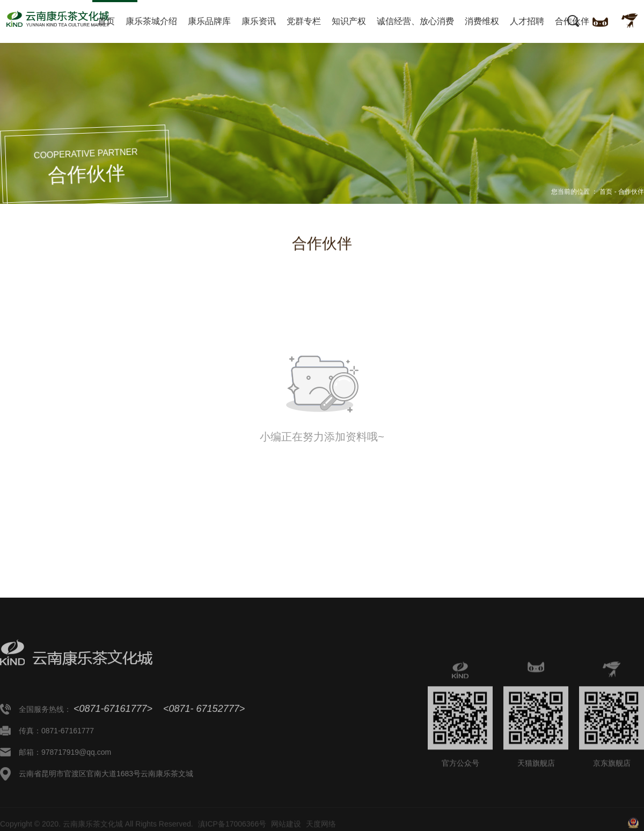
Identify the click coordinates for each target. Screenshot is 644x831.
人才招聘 (527, 21)
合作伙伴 (572, 21)
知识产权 (349, 21)
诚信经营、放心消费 (415, 21)
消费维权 (482, 21)
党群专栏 (304, 21)
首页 (106, 21)
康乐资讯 (259, 21)
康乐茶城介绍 (151, 21)
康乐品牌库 (209, 21)
